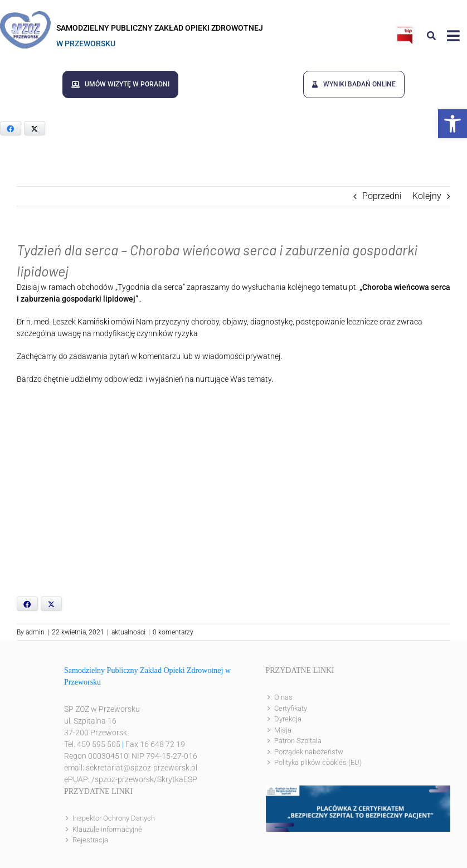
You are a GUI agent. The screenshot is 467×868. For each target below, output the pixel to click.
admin (35, 632)
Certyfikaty (291, 707)
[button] (453, 124)
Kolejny (427, 195)
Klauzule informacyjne (107, 828)
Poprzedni (382, 195)
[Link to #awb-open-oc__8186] (431, 36)
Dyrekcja (288, 718)
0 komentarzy (173, 632)
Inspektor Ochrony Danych (114, 818)
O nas (283, 697)
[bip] (405, 29)
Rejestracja (90, 839)
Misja (283, 729)
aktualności (128, 632)
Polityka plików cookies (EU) (318, 762)
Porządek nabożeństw (309, 751)
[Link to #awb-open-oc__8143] (453, 36)
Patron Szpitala (298, 740)
